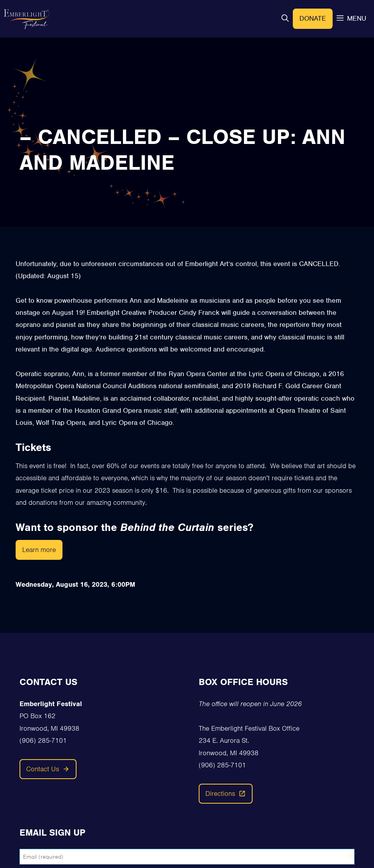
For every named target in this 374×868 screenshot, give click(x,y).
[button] (285, 19)
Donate (313, 18)
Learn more (39, 550)
